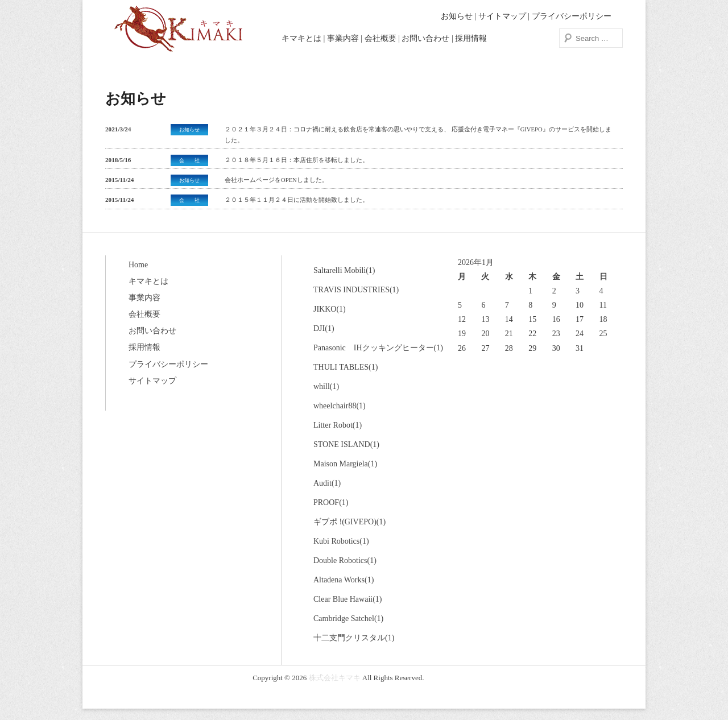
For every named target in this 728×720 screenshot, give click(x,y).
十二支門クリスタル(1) (354, 638)
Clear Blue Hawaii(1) (348, 599)
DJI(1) (324, 328)
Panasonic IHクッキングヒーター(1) (378, 348)
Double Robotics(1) (345, 560)
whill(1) (326, 386)
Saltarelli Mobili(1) (344, 270)
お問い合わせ (425, 38)
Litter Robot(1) (338, 425)
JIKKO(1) (330, 309)
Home (138, 265)
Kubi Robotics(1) (341, 541)
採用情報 (471, 38)
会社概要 (380, 38)
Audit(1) (327, 483)
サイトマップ (502, 16)
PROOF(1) (331, 502)
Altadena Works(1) (344, 580)
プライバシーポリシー (572, 16)
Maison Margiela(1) (345, 464)
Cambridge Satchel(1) (348, 618)
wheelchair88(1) (340, 406)
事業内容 (343, 38)
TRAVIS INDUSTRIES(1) (356, 290)
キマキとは (301, 38)
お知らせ (457, 16)
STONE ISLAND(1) (346, 444)
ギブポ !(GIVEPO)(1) (349, 522)
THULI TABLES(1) (346, 367)
